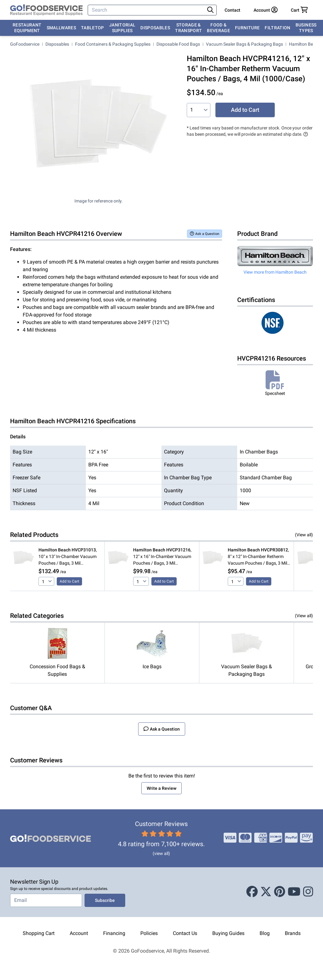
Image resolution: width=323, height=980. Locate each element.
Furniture (247, 28)
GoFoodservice (25, 44)
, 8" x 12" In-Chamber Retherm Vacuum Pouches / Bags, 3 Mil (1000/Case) (258, 557)
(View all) (304, 535)
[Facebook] (252, 892)
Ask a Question (205, 234)
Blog (265, 933)
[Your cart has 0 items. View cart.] (299, 10)
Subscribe (105, 900)
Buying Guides (228, 933)
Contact (232, 10)
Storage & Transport (188, 28)
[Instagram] (308, 892)
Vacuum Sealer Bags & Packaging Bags (244, 44)
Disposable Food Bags (178, 44)
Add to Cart (245, 110)
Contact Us (185, 933)
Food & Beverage (218, 28)
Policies (149, 933)
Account (79, 933)
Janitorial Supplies (122, 28)
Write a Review (161, 788)
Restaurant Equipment (27, 28)
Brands (293, 933)
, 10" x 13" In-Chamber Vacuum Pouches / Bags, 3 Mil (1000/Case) (68, 557)
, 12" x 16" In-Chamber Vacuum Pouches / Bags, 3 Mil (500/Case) (162, 557)
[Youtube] (294, 892)
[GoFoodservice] (46, 10)
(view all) (161, 853)
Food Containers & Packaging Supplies (113, 44)
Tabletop (93, 28)
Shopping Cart (39, 933)
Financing (114, 933)
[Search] (147, 10)
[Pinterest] (280, 892)
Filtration (278, 28)
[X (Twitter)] (266, 892)
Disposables (155, 28)
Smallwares (62, 28)
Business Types (306, 28)
